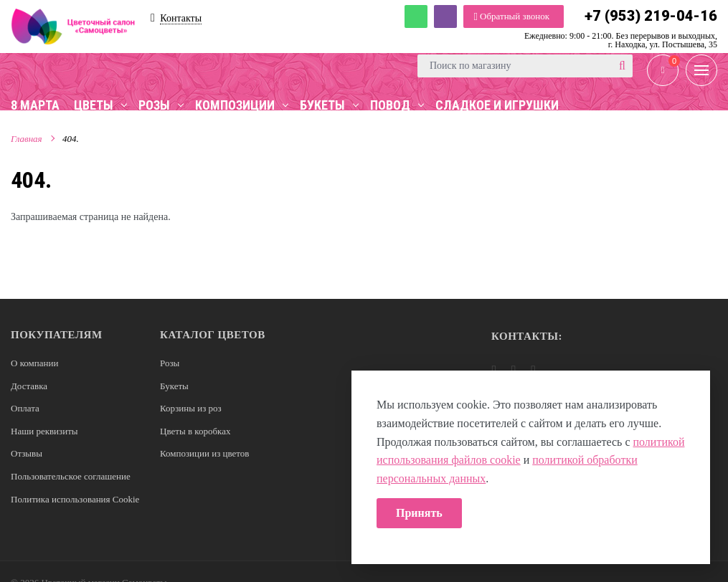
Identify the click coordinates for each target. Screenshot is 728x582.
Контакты (181, 18)
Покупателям (57, 335)
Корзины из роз (191, 408)
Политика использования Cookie (75, 499)
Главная (27, 139)
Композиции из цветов (204, 453)
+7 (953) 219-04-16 (651, 16)
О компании (34, 363)
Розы (170, 363)
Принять (419, 513)
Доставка (29, 386)
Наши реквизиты (44, 431)
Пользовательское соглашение (71, 476)
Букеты (174, 386)
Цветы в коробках (195, 431)
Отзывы (27, 453)
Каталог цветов (213, 335)
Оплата (25, 408)
